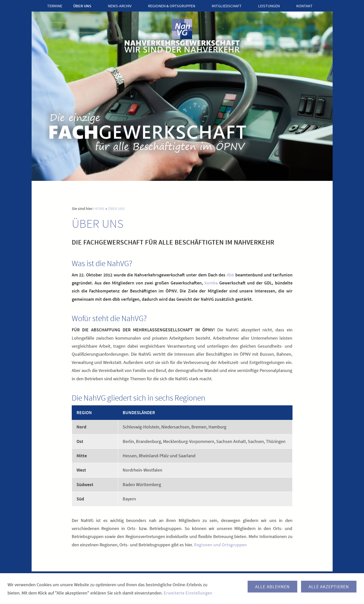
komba (211, 283)
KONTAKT (145, 581)
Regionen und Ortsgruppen (220, 545)
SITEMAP (220, 581)
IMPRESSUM (168, 581)
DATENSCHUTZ (195, 581)
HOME (99, 208)
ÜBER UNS (116, 208)
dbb (230, 275)
